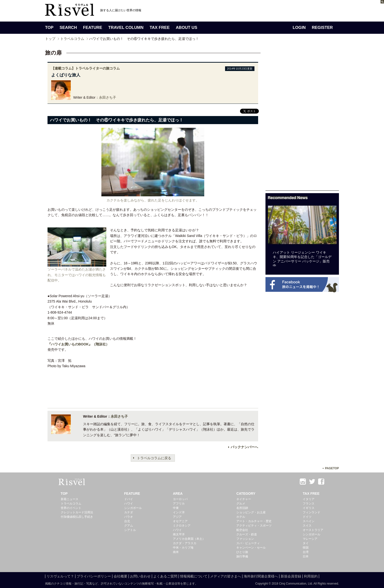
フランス (309, 504)
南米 (176, 552)
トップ (50, 39)
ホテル (241, 517)
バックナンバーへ (244, 447)
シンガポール (133, 508)
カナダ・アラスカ (185, 543)
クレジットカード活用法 (77, 512)
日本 (306, 556)
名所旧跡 (242, 508)
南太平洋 (179, 534)
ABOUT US (187, 28)
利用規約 (311, 576)
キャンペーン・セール (251, 548)
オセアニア (180, 521)
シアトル (130, 530)
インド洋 (179, 512)
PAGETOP (332, 468)
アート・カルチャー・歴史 (254, 521)
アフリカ (179, 504)
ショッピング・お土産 (251, 512)
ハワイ (129, 504)
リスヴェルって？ (60, 576)
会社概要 (120, 576)
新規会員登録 (291, 576)
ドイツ (307, 517)
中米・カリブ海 (183, 548)
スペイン (309, 521)
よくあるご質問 (165, 576)
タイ (306, 543)
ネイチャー (244, 499)
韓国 (306, 548)
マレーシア (310, 539)
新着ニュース (70, 499)
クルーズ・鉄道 (247, 534)
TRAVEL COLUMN (126, 28)
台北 (127, 521)
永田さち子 (108, 97)
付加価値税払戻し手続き (77, 517)
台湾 (306, 552)
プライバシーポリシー (94, 576)
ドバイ (129, 499)
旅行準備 (242, 556)
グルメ (241, 504)
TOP (49, 28)
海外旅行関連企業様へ (261, 576)
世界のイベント (71, 508)
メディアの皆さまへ (226, 576)
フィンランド (312, 512)
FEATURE (93, 28)
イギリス (309, 508)
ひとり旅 (242, 552)
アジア (177, 517)
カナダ (129, 512)
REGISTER (322, 28)
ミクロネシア (182, 526)
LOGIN (299, 28)
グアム (129, 526)
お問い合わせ (140, 576)
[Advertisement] (302, 117)
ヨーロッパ (180, 499)
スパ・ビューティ (248, 543)
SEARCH (68, 28)
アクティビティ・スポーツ (254, 526)
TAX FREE (160, 28)
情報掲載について (194, 576)
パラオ (129, 517)
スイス (307, 526)
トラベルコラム (72, 39)
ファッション (245, 539)
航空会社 (242, 530)
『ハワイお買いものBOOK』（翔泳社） (78, 344)
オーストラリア (313, 530)
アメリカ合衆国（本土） (189, 539)
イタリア (309, 499)
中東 (176, 508)
